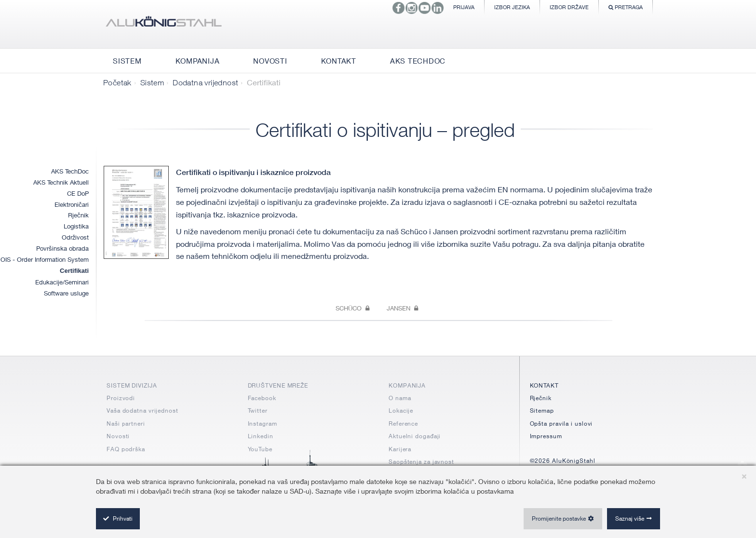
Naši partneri (126, 424)
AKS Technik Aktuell (61, 182)
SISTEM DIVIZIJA (132, 385)
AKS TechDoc (70, 171)
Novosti (118, 436)
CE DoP (78, 193)
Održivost (75, 237)
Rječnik (78, 215)
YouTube (260, 449)
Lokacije (401, 410)
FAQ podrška (126, 449)
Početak (117, 82)
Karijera (400, 449)
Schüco (352, 308)
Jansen (402, 308)
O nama (400, 398)
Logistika (76, 226)
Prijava (464, 7)
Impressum (546, 436)
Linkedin (261, 436)
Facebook (262, 398)
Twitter (258, 410)
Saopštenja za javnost (421, 462)
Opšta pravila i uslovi (561, 424)
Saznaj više (630, 518)
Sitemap (542, 410)
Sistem (152, 82)
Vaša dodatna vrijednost (142, 410)
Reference (403, 424)
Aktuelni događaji (415, 436)
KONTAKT (544, 385)
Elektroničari (72, 204)
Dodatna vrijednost (205, 82)
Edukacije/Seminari (62, 282)
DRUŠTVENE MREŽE (278, 385)
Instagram (263, 424)
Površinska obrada (62, 248)
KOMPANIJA (407, 385)
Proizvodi (121, 398)
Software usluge (66, 293)
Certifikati (74, 271)
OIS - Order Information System (45, 259)
